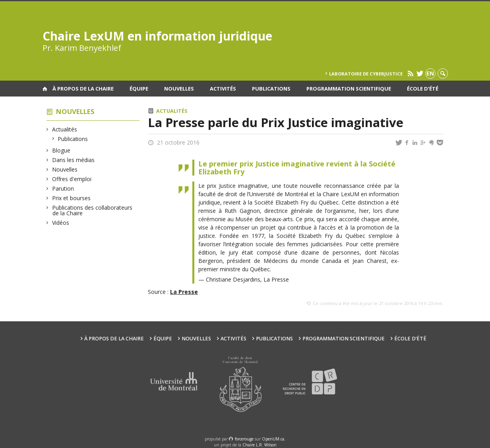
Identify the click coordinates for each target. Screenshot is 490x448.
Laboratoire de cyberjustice (366, 74)
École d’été (423, 89)
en (430, 73)
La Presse (184, 292)
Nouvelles (179, 89)
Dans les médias (74, 160)
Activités (223, 89)
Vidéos (61, 223)
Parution (63, 188)
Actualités (65, 129)
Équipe (139, 89)
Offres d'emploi (72, 179)
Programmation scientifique (349, 89)
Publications (271, 89)
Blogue (61, 150)
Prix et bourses (72, 198)
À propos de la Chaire (83, 89)
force (244, 439)
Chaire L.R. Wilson (260, 445)
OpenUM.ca (273, 439)
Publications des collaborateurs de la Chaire (92, 210)
